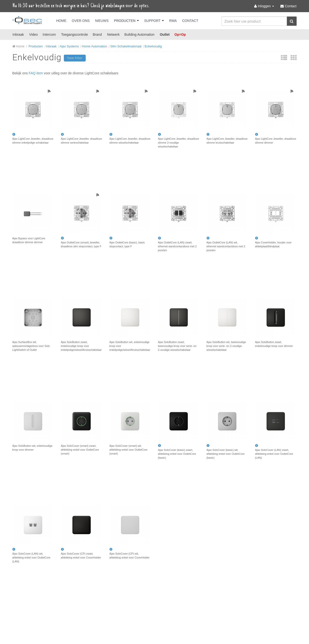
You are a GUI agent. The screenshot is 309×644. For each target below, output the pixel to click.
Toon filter (75, 58)
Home (61, 21)
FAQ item (36, 73)
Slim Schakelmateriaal (126, 46)
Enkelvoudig (153, 46)
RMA (173, 21)
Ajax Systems (69, 46)
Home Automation (95, 46)
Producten (126, 21)
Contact (190, 21)
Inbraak (18, 34)
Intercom (49, 34)
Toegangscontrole (75, 34)
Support (154, 21)
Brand (97, 34)
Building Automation (140, 34)
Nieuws (102, 21)
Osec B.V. (27, 21)
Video (33, 34)
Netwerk (113, 34)
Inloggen (265, 6)
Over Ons (81, 21)
